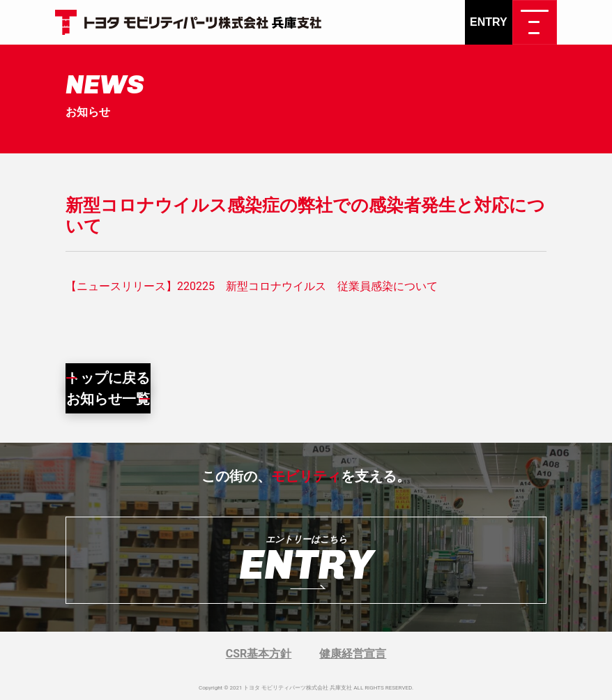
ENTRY (489, 22)
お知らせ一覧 (108, 399)
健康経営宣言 (353, 654)
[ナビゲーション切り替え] (535, 22)
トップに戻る (108, 378)
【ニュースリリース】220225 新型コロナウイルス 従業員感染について (252, 286)
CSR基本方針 (259, 654)
